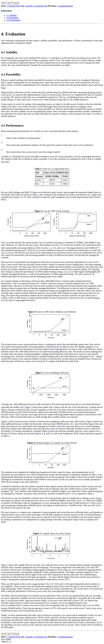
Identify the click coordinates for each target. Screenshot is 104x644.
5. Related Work (13, 6)
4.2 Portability (13, 18)
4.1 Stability (12, 15)
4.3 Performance (13, 20)
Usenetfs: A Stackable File (36, 6)
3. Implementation (65, 6)
